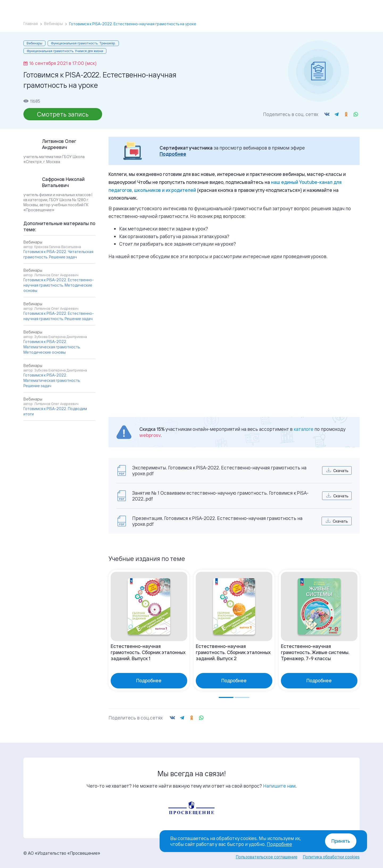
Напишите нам (279, 786)
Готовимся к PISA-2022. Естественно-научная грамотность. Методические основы (59, 285)
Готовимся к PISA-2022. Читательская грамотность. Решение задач (58, 254)
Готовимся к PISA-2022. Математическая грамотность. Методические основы (52, 347)
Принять (341, 841)
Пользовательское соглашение (267, 857)
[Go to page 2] (242, 697)
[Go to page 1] (226, 697)
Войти (320, 8)
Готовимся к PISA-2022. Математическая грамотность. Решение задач (52, 380)
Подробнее (173, 154)
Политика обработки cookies (331, 857)
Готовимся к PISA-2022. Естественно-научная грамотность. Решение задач (59, 316)
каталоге (303, 429)
